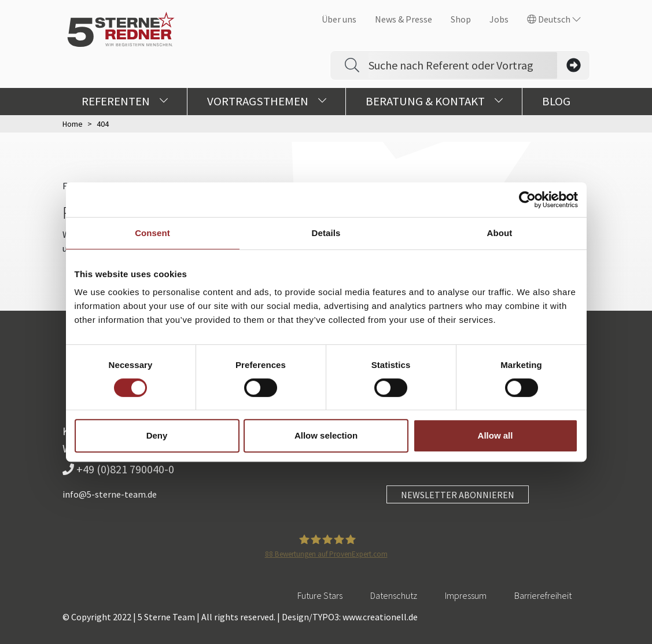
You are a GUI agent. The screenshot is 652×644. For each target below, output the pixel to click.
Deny (157, 435)
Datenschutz (394, 595)
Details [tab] (326, 233)
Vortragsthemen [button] (267, 101)
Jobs (499, 19)
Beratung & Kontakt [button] (434, 101)
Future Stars (320, 595)
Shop (461, 19)
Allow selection (326, 435)
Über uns (339, 19)
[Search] (463, 65)
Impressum (466, 595)
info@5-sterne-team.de (110, 494)
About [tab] (500, 233)
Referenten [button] (125, 101)
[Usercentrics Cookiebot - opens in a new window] (527, 200)
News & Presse (404, 19)
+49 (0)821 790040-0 (118, 469)
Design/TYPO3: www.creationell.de (350, 617)
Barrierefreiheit (543, 595)
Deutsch (554, 19)
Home (73, 124)
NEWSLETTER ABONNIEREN (458, 495)
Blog (556, 101)
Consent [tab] (152, 233)
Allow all (496, 435)
